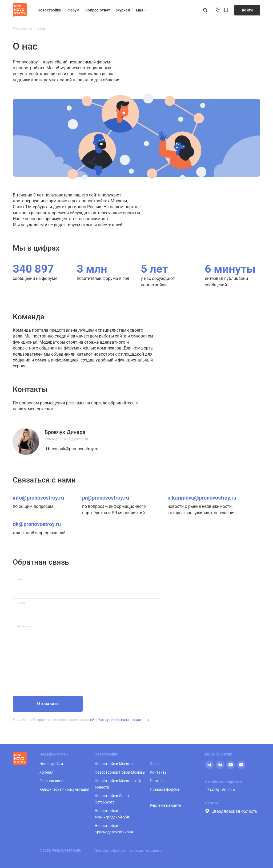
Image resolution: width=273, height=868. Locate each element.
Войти (247, 10)
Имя (20, 579)
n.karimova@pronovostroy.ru (202, 498)
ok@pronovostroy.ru (37, 524)
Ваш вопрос (25, 626)
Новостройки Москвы (114, 764)
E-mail (21, 603)
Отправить (48, 704)
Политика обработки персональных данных (128, 851)
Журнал (123, 10)
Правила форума (165, 789)
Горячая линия (53, 781)
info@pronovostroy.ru (38, 498)
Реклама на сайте (165, 805)
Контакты (159, 772)
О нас (155, 764)
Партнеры (159, 781)
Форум (74, 10)
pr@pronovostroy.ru (106, 498)
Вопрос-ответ (98, 10)
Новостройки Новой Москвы (120, 772)
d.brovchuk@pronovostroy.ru (71, 449)
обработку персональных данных (120, 720)
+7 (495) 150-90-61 (221, 790)
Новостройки (50, 10)
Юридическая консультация (64, 789)
